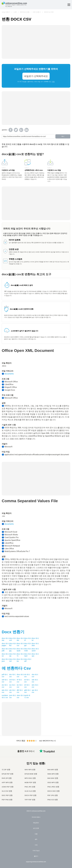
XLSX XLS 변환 (30, 791)
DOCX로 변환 (25, 12)
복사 (63, 136)
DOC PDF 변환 (7, 795)
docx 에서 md (13, 660)
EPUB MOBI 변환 (31, 774)
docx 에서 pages (5, 645)
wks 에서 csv (5, 691)
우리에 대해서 (36, 817)
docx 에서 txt (35, 639)
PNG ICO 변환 (53, 800)
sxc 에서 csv (12, 686)
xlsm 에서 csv (20, 696)
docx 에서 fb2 (13, 645)
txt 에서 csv (27, 681)
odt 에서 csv (5, 681)
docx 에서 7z (20, 655)
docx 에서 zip (13, 655)
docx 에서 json (5, 660)
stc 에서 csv (20, 686)
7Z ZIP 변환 (6, 770)
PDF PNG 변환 (7, 800)
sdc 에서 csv (12, 691)
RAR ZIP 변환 (7, 778)
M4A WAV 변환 (53, 778)
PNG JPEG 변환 (53, 787)
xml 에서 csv (12, 681)
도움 (36, 834)
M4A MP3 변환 (53, 770)
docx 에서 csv (20, 645)
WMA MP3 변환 (53, 774)
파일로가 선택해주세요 (36, 76)
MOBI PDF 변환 (30, 783)
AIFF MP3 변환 (7, 783)
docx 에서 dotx (35, 645)
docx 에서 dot (20, 639)
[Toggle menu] (69, 5)
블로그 (36, 856)
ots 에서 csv (5, 686)
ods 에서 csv (35, 681)
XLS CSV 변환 (7, 791)
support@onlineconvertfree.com (36, 862)
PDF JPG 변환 (53, 795)
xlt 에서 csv (27, 686)
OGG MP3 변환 (53, 783)
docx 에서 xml (13, 639)
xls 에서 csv (27, 676)
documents (9, 374)
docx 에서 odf (28, 660)
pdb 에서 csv (27, 691)
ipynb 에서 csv (27, 696)
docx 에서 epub (20, 650)
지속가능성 (36, 851)
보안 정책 (36, 828)
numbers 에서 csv (5, 696)
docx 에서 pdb (5, 650)
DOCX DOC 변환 (54, 791)
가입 (53, 82)
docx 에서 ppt (28, 645)
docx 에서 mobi (28, 650)
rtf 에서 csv (19, 681)
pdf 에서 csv (5, 676)
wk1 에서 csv (35, 686)
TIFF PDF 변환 (30, 800)
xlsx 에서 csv (35, 676)
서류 (15, 12)
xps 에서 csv (35, 691)
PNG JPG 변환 (30, 787)
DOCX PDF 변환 (30, 795)
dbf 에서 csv (20, 691)
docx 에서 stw (5, 639)
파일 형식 (36, 823)
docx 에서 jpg (13, 650)
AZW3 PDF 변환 (8, 787)
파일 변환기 (6, 12)
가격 (36, 845)
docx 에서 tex (20, 660)
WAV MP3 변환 (30, 770)
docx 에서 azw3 (35, 650)
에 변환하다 (16, 668)
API (36, 839)
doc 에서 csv (12, 676)
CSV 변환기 (37, 12)
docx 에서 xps (35, 655)
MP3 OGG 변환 (30, 778)
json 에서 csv (13, 696)
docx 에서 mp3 (28, 655)
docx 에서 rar (5, 655)
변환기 (13, 632)
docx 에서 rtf (28, 639)
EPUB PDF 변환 (8, 774)
